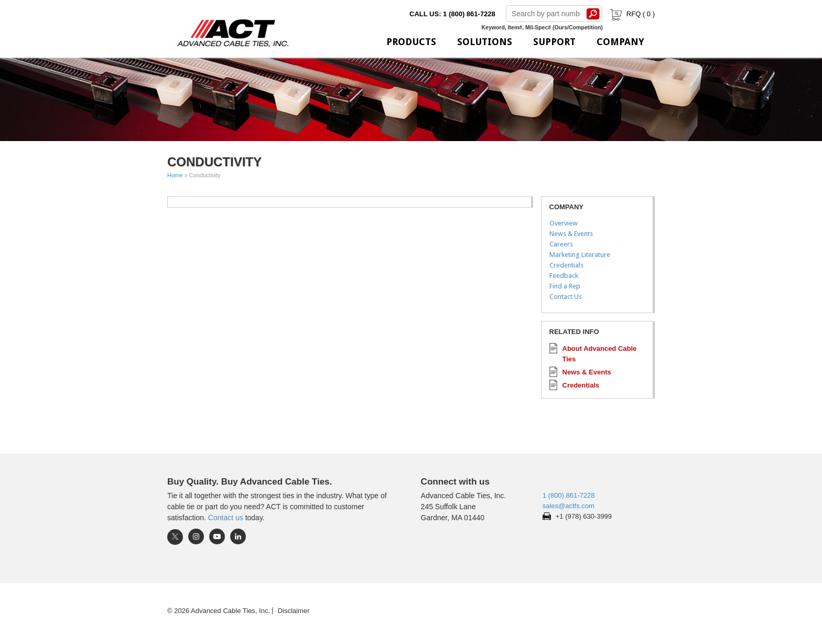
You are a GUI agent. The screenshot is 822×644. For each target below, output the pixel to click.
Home (175, 175)
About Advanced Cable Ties (600, 354)
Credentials (566, 265)
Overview (564, 223)
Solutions (485, 42)
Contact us (226, 518)
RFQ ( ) (631, 14)
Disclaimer (294, 611)
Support (554, 42)
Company (620, 42)
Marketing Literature (580, 255)
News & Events (571, 234)
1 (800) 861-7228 (569, 495)
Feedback (564, 276)
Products (411, 42)
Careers (561, 244)
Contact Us (566, 297)
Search (593, 14)
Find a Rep (565, 286)
